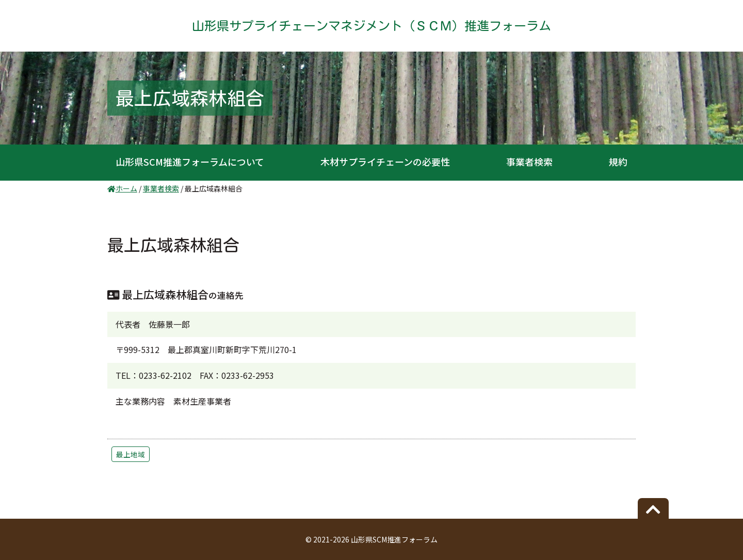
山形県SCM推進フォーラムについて (190, 162)
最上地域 (131, 454)
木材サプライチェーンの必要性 (385, 162)
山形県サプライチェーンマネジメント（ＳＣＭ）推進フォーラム (372, 26)
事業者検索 (529, 162)
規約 (618, 162)
